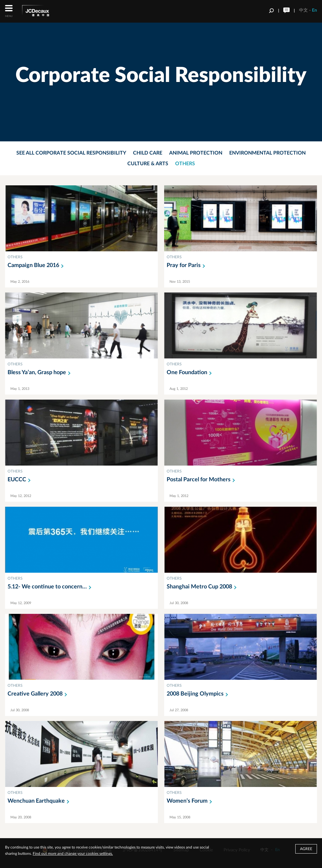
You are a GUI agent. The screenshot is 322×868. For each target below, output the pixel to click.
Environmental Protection (267, 153)
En (314, 10)
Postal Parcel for (202, 480)
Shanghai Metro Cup (203, 587)
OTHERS (15, 257)
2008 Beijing (199, 694)
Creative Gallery (39, 694)
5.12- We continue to (51, 587)
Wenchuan (40, 801)
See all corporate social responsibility (71, 153)
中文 (303, 10)
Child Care (148, 153)
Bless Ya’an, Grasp (40, 373)
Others (185, 164)
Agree (306, 849)
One (190, 373)
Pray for (187, 265)
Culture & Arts (148, 164)
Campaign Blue (37, 265)
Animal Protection (196, 153)
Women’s (191, 801)
